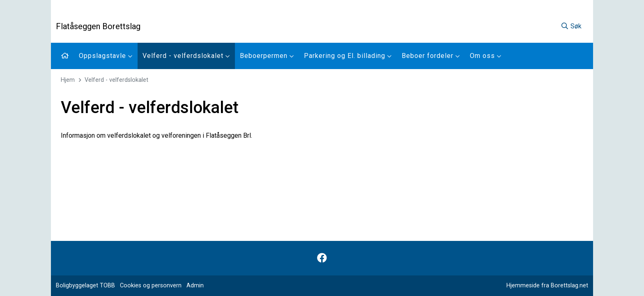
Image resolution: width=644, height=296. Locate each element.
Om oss (486, 56)
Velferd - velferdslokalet (186, 56)
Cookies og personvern (151, 286)
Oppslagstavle (106, 56)
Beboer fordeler (431, 56)
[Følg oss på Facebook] (322, 258)
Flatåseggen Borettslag (98, 26)
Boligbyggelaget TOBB (85, 286)
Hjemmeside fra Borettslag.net (547, 286)
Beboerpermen (267, 56)
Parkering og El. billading (348, 56)
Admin (195, 286)
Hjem (68, 80)
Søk (571, 26)
